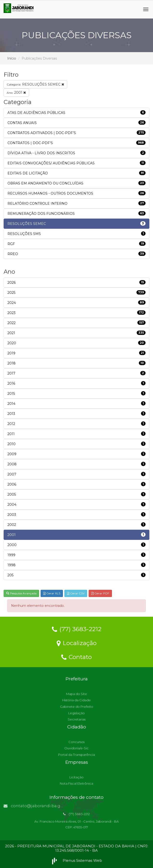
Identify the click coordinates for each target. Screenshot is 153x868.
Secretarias (77, 719)
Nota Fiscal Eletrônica (76, 783)
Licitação (76, 777)
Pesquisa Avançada (21, 593)
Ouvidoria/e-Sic (76, 748)
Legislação (76, 713)
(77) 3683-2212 (77, 629)
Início (12, 58)
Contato (76, 657)
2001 (16, 92)
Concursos (76, 742)
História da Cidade (76, 700)
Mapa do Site (76, 694)
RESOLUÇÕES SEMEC (35, 84)
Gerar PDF (100, 593)
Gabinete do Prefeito (77, 707)
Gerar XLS (52, 593)
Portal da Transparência (76, 755)
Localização (77, 643)
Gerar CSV (76, 593)
